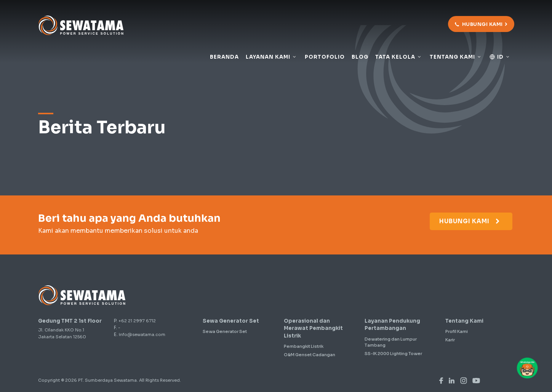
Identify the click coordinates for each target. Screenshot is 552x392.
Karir (450, 340)
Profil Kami (457, 331)
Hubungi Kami (470, 221)
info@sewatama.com (142, 334)
